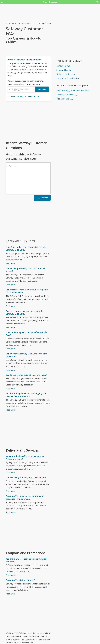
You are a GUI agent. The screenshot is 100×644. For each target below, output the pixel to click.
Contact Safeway (64, 66)
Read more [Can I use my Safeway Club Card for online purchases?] (11, 350)
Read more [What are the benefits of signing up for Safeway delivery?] (11, 453)
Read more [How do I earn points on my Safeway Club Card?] (11, 329)
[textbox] (21, 89)
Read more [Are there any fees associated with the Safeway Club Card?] (11, 307)
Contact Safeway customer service (23, 96)
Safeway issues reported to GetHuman (23, 628)
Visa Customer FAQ (65, 99)
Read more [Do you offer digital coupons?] (11, 574)
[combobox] (21, 89)
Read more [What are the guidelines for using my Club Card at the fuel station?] (11, 390)
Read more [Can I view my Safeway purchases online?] (11, 471)
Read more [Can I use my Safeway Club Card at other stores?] (11, 265)
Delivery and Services (66, 74)
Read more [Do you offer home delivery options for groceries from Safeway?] (11, 492)
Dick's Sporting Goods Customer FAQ (73, 91)
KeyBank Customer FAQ (67, 95)
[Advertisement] (28, 121)
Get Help (42, 89)
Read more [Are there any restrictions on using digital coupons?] (11, 555)
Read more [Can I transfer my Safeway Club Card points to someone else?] (11, 286)
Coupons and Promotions (68, 78)
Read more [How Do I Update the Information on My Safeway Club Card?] (11, 243)
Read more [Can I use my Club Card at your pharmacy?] (11, 369)
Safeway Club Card (64, 70)
